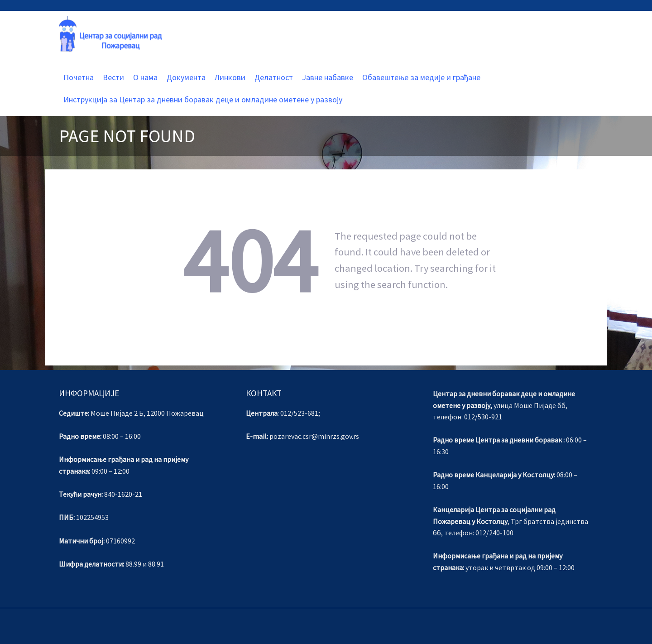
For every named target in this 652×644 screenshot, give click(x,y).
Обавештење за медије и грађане (421, 77)
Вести (113, 77)
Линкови (230, 77)
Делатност (274, 77)
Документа (186, 77)
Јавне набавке (328, 77)
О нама (145, 77)
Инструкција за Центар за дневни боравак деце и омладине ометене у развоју (203, 99)
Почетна (79, 77)
